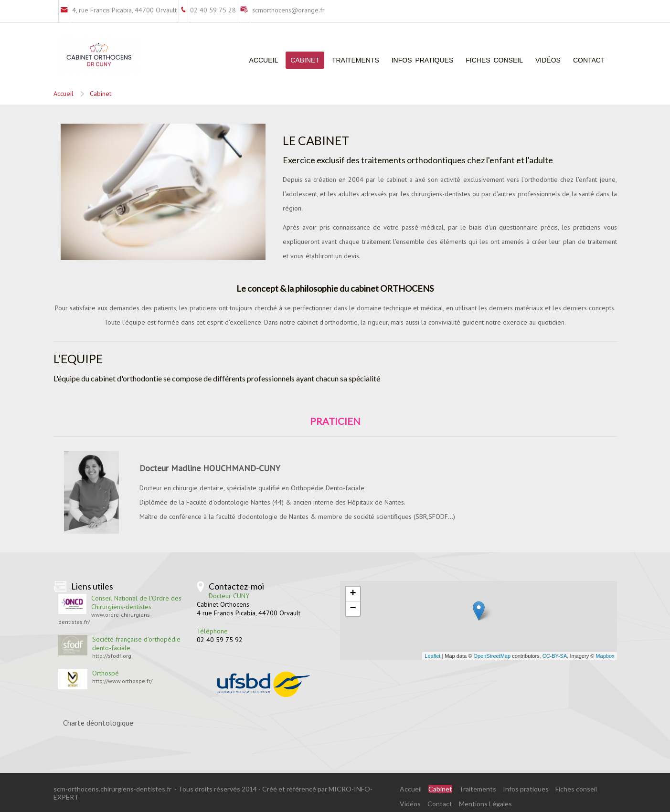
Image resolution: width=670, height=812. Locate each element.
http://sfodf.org (112, 656)
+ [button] (353, 594)
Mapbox (605, 656)
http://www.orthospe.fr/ (122, 681)
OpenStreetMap (492, 656)
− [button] (353, 609)
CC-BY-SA (555, 656)
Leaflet (432, 656)
